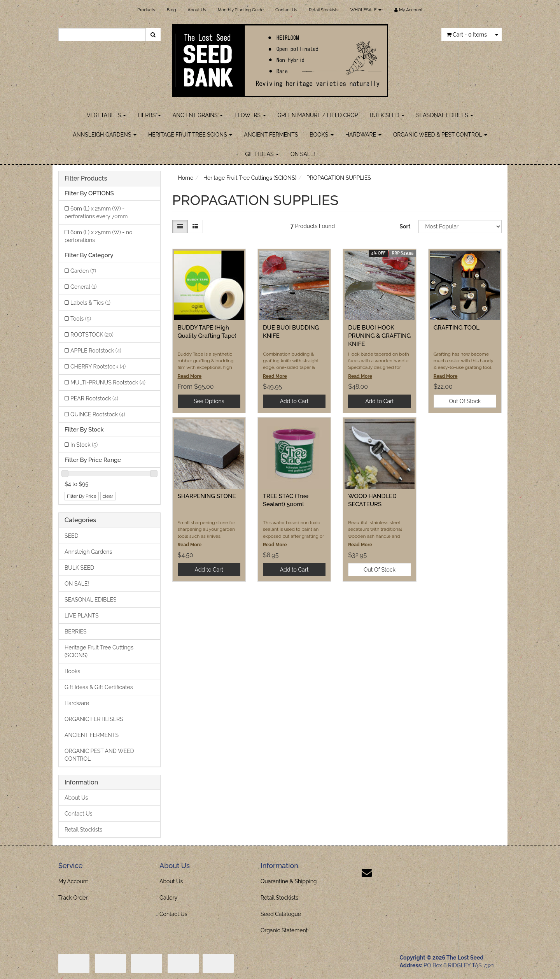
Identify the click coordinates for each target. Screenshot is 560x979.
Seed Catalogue (281, 914)
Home (186, 178)
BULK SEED (387, 115)
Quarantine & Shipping (289, 881)
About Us (197, 10)
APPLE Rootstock (96, 351)
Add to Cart (294, 401)
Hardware (77, 703)
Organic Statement (284, 930)
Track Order (73, 898)
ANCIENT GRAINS (198, 115)
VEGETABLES (106, 115)
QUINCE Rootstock (98, 414)
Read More (190, 376)
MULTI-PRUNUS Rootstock (108, 382)
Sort (405, 226)
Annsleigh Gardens (88, 552)
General (84, 287)
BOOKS (321, 135)
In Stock (84, 445)
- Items (467, 35)
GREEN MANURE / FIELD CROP (318, 115)
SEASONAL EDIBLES (445, 115)
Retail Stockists (324, 10)
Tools (81, 319)
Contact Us (286, 10)
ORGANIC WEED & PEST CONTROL (440, 135)
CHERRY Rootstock (98, 367)
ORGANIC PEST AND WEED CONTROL (99, 755)
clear (108, 496)
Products (146, 10)
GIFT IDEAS (262, 154)
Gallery (168, 898)
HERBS (149, 115)
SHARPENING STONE (207, 496)
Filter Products (86, 179)
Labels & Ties (90, 303)
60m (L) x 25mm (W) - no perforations (98, 236)
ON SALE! (303, 154)
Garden (83, 271)
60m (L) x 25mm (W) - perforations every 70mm (96, 212)
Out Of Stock (465, 401)
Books (72, 671)
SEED (72, 536)
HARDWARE (363, 135)
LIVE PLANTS (81, 616)
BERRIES (76, 632)
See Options (209, 401)
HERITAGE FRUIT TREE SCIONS (190, 135)
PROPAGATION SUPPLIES (339, 178)
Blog (171, 10)
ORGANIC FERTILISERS (94, 719)
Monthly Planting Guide (241, 10)
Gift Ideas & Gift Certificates (99, 687)
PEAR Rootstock (94, 398)
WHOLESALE (366, 10)
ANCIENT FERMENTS (271, 135)
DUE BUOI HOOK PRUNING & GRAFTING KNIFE (379, 336)
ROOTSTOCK (92, 335)
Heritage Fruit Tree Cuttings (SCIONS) (99, 651)
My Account (73, 881)
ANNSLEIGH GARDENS (105, 135)
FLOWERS (250, 115)
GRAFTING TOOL (457, 328)
